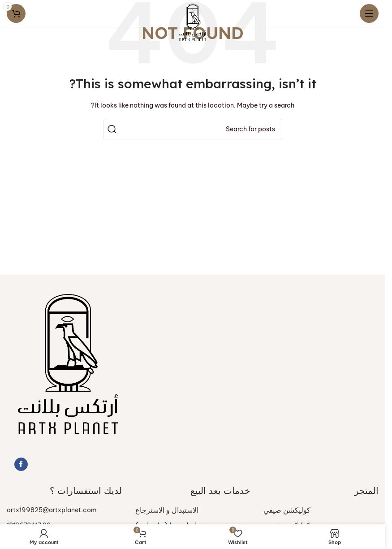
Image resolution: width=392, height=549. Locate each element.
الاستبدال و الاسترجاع (167, 510)
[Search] (193, 129)
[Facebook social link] (21, 464)
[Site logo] (193, 22)
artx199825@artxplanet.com (52, 510)
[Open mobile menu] (369, 13)
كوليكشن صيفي (287, 510)
